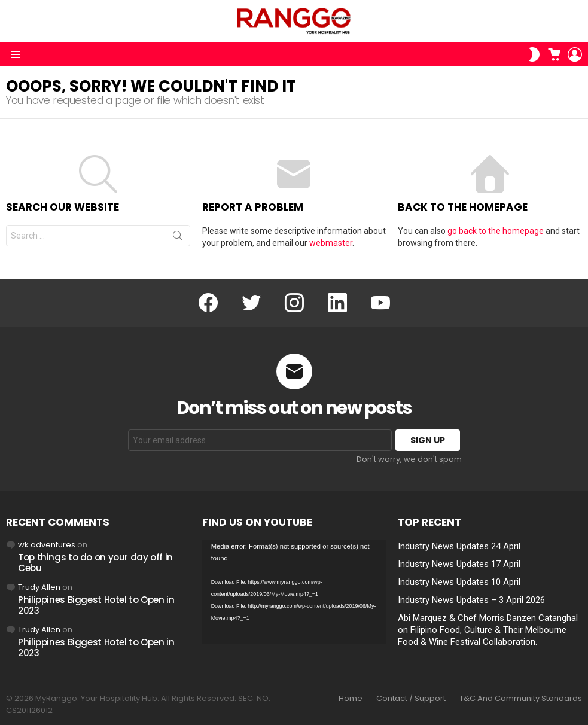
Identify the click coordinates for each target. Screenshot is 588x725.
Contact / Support (411, 699)
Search (178, 238)
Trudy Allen (39, 587)
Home (351, 699)
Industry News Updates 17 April (459, 564)
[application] (294, 592)
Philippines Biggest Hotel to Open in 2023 (96, 605)
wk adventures (47, 545)
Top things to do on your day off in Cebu (95, 563)
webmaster (331, 243)
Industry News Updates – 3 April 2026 (471, 600)
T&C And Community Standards (521, 699)
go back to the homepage (496, 231)
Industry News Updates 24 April (459, 546)
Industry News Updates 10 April (459, 582)
